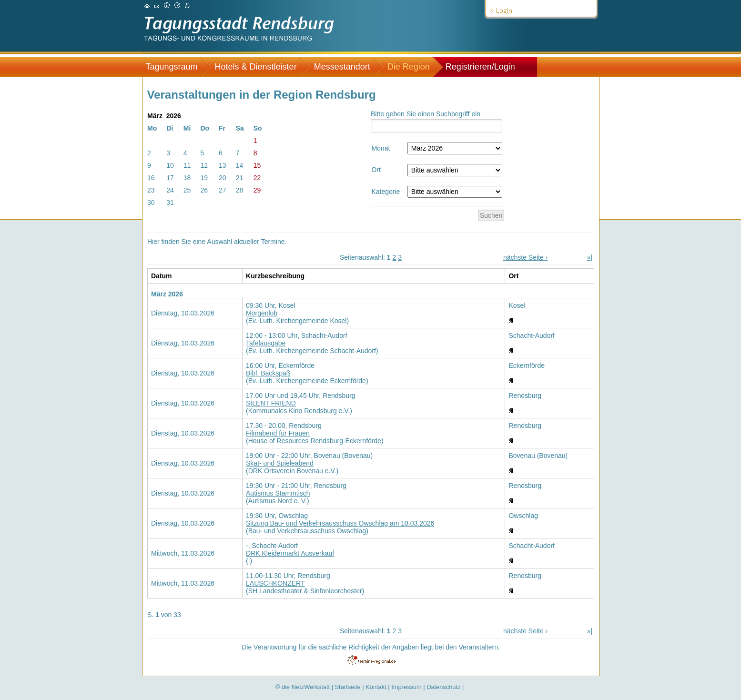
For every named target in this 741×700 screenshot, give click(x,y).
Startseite (348, 687)
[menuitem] (177, 67)
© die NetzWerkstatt (303, 687)
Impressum (406, 687)
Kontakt (376, 687)
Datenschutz (443, 687)
